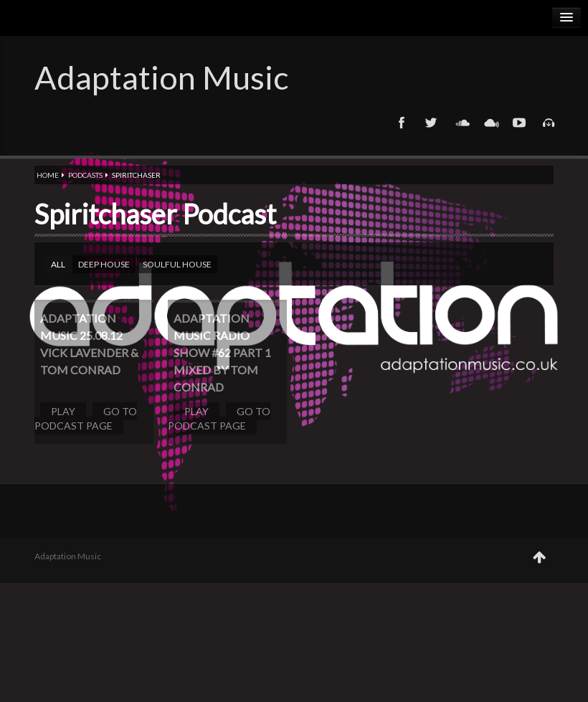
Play (63, 411)
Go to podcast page (86, 418)
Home (48, 175)
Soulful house (177, 264)
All (58, 264)
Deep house (104, 264)
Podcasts (85, 175)
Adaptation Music (161, 77)
